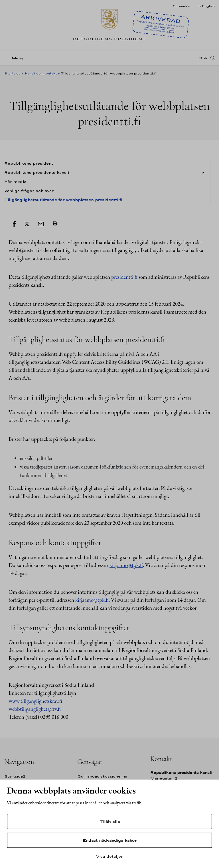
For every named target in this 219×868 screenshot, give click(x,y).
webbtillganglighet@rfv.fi (35, 709)
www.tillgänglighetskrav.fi (35, 701)
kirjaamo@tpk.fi (126, 565)
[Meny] (16, 58)
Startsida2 (15, 776)
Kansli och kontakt (41, 73)
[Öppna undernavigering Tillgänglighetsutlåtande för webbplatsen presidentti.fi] (202, 173)
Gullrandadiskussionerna (102, 776)
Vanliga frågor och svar (29, 191)
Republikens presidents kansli (37, 172)
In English (206, 6)
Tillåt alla (110, 821)
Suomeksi (182, 6)
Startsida (12, 73)
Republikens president (29, 163)
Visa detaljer (109, 856)
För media (15, 181)
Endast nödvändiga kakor (110, 840)
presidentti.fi (124, 277)
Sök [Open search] (203, 58)
